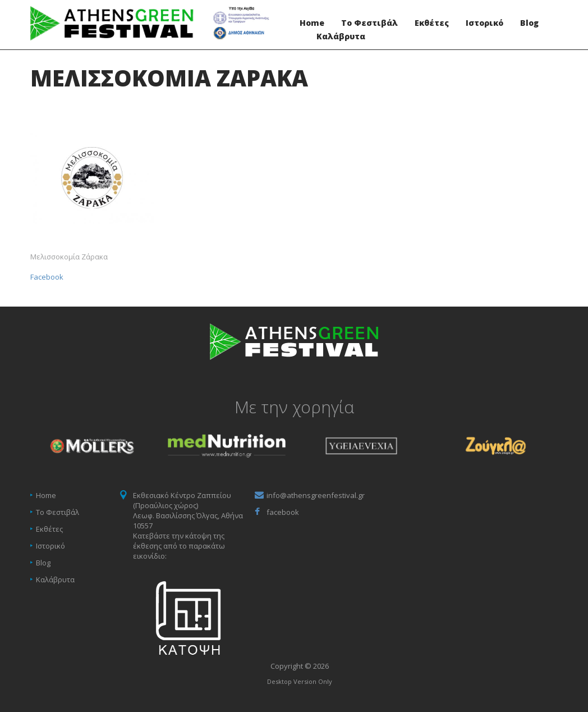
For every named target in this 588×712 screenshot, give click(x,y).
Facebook (47, 277)
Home (312, 23)
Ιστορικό (484, 23)
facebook (283, 512)
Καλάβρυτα (341, 36)
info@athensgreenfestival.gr (316, 495)
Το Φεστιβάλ (369, 23)
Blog (529, 23)
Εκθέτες (432, 23)
